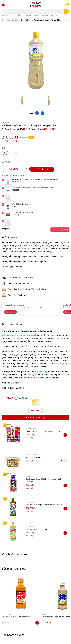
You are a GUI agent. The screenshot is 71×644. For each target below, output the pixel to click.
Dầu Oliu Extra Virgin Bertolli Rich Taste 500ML (44, 505)
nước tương (29, 15)
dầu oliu (20, 15)
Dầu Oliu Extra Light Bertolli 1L (38, 529)
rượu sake (5, 15)
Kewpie (6, 122)
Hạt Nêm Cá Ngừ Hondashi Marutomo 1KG (43, 431)
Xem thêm (35, 410)
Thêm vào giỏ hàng (60, 230)
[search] (67, 11)
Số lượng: (6, 162)
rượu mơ (13, 15)
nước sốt (37, 15)
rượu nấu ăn (46, 15)
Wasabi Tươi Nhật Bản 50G (22, 204)
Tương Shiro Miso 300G (35, 457)
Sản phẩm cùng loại (14, 569)
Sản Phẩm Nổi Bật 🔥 (35, 417)
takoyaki (54, 15)
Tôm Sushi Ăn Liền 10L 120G (22, 212)
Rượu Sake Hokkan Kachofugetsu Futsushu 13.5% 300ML (33, 188)
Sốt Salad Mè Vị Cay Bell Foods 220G (16, 617)
